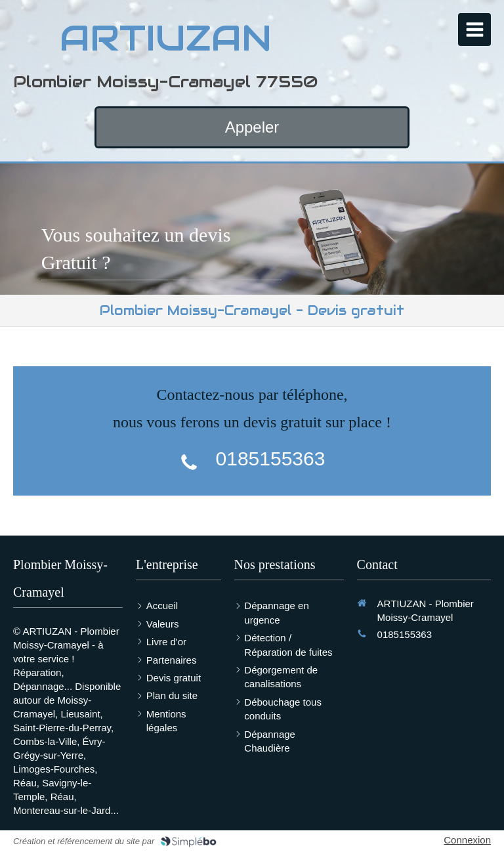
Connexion (467, 840)
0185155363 (271, 458)
